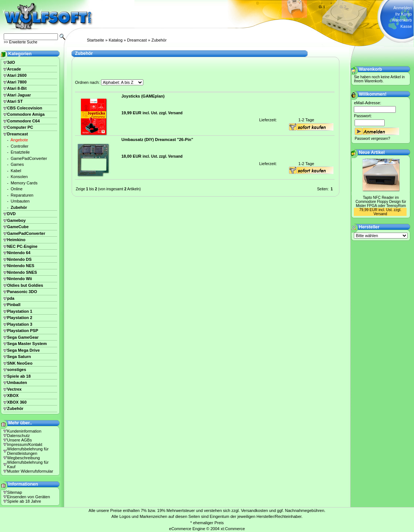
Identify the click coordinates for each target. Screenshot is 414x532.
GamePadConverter (29, 158)
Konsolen (19, 177)
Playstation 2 (20, 318)
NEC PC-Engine (22, 246)
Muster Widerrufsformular (30, 471)
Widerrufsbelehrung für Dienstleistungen (28, 451)
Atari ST (15, 101)
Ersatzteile (20, 152)
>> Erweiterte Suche (21, 42)
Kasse (406, 26)
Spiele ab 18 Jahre (24, 501)
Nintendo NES (21, 266)
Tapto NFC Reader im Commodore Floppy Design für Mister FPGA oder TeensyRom (381, 202)
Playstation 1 (20, 311)
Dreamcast (137, 40)
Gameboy (16, 220)
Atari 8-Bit (17, 88)
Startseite (95, 40)
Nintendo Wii (19, 279)
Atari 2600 (17, 75)
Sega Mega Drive (23, 350)
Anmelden (402, 8)
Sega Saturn (19, 357)
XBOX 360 (17, 402)
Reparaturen (22, 195)
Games (17, 164)
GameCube (18, 227)
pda (11, 298)
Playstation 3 (20, 324)
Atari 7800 (17, 82)
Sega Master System (27, 344)
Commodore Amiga (26, 114)
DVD (11, 214)
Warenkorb (402, 20)
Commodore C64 (23, 121)
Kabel (16, 171)
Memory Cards (24, 183)
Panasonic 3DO (22, 292)
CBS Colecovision (25, 108)
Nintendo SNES (22, 272)
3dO (11, 62)
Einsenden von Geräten (29, 497)
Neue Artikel (372, 152)
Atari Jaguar (19, 95)
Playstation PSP (23, 331)
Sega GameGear (23, 337)
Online (17, 189)
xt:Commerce (233, 529)
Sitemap (14, 492)
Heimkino (16, 240)
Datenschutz (18, 436)
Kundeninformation (24, 431)
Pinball (14, 305)
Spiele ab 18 (19, 376)
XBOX (13, 395)
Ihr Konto (403, 14)
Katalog (116, 40)
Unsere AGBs (19, 440)
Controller (20, 146)
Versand (175, 113)
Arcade (14, 69)
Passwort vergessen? (372, 139)
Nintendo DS (19, 259)
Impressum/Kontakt (25, 444)
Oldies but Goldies (25, 285)
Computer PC (20, 127)
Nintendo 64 (19, 253)
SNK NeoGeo (20, 363)
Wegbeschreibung (23, 458)
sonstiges (17, 370)
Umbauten (20, 201)
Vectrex (14, 389)
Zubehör (159, 40)
